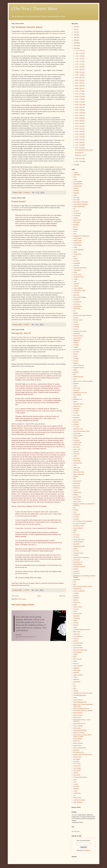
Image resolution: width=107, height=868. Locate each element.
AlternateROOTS (78, 184)
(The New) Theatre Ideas (34, 9)
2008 (75, 43)
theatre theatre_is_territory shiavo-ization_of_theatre (83, 736)
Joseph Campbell (78, 436)
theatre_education (78, 743)
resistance (76, 623)
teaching (76, 691)
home (75, 397)
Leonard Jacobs (77, 442)
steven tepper (77, 670)
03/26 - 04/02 (79, 121)
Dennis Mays (77, 309)
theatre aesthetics (78, 700)
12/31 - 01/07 (79, 51)
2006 (75, 48)
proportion (76, 598)
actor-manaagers (78, 182)
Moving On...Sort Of (21, 333)
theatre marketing (78, 726)
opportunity (76, 544)
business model (77, 238)
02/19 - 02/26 (79, 134)
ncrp (74, 508)
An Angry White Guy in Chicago (27, 337)
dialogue (76, 313)
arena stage (76, 197)
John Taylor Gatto (78, 429)
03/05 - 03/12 (79, 129)
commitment (77, 263)
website (75, 791)
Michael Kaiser (77, 481)
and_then (76, 188)
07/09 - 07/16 (79, 97)
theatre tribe (77, 741)
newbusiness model (79, 526)
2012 (75, 32)
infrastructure (77, 406)
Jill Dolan (76, 424)
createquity (76, 284)
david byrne (76, 299)
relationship (76, 618)
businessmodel (77, 243)
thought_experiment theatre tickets (83, 755)
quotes (75, 605)
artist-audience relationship (81, 202)
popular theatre (77, 589)
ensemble (76, 343)
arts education (77, 213)
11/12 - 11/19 (79, 61)
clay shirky (76, 261)
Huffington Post (78, 399)
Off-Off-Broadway (78, 542)
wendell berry (77, 793)
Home (39, 596)
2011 (75, 35)
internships (76, 411)
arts (74, 209)
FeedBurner (87, 850)
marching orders (78, 463)
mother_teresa (77, 492)
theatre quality (77, 728)
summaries (76, 679)
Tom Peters (76, 761)
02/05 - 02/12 (79, 140)
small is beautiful (78, 666)
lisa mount (76, 452)
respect (75, 627)
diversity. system (78, 320)
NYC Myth (76, 535)
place (75, 584)
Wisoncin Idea (77, 798)
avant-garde (76, 222)
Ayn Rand (76, 225)
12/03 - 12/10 (79, 53)
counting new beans (79, 277)
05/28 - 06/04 (79, 110)
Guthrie (75, 386)
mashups (76, 476)
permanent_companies (79, 567)
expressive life (77, 349)
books (75, 234)
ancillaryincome (78, 186)
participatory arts (78, 562)
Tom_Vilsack (77, 764)
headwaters (76, 390)
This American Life (79, 752)
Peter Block (76, 573)
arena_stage (76, 200)
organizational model (79, 546)
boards (75, 231)
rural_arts (76, 639)
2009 (75, 40)
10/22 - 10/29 (79, 67)
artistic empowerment (79, 207)
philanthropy (77, 580)
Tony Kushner (77, 768)
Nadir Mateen (77, 499)
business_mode (77, 241)
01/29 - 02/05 (79, 142)
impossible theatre (78, 404)
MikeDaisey (77, 488)
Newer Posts (15, 596)
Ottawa (75, 548)
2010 (75, 38)
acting (75, 179)
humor (75, 402)
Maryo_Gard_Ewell (79, 474)
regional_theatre (78, 614)
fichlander (76, 359)
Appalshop (76, 193)
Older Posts (62, 596)
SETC (75, 657)
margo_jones (77, 467)
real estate (76, 609)
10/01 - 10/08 (79, 75)
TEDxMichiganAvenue (80, 695)
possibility (76, 593)
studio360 (76, 673)
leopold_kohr (77, 445)
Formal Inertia (16, 33)
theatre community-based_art (81, 708)
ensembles (76, 345)
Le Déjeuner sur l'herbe (18, 208)
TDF (75, 688)
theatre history (77, 717)
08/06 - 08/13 (79, 88)
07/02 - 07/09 (79, 99)
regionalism (76, 616)
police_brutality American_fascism (83, 586)
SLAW (75, 661)
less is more (76, 447)
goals (75, 374)
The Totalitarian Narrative (57, 33)
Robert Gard (77, 632)
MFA (75, 479)
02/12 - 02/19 (79, 137)
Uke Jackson (77, 775)
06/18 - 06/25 (79, 105)
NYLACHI (76, 537)
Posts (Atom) (22, 599)
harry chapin (77, 388)
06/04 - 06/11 (79, 107)
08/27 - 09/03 (79, 83)
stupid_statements (78, 675)
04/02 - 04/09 (79, 118)
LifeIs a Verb (77, 449)
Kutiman (76, 438)
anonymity (76, 191)
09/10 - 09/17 (79, 78)
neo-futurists (77, 514)
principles (76, 595)
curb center (76, 293)
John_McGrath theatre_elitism (81, 431)
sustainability (77, 682)
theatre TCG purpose (79, 733)
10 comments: (27, 192)
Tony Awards (77, 766)
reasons (75, 611)
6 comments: (26, 590)
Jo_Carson (76, 427)
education (76, 329)
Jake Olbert (76, 418)
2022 (75, 29)
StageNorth (76, 668)
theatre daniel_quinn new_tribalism (83, 711)
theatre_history (77, 746)
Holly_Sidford (77, 395)
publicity (76, 600)
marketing (76, 470)
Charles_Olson (77, 254)
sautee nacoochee (78, 648)
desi (74, 311)
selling (75, 654)
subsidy (75, 677)
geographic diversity (79, 368)
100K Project (77, 175)
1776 (75, 177)
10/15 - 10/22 (79, 70)
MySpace (76, 495)
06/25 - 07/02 (79, 102)
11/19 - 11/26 (79, 59)
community (76, 265)
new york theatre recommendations (83, 521)
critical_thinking (78, 288)
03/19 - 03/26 (79, 124)
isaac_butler (77, 415)
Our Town (76, 551)
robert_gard (76, 634)
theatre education (78, 713)
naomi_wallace (77, 501)
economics (76, 324)
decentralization (78, 306)
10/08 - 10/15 (79, 72)
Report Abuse (76, 807)
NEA (75, 512)
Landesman (76, 440)
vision (75, 782)
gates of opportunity (79, 365)
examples (76, 347)
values (75, 780)
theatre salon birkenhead (80, 730)
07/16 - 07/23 (79, 94)
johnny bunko (77, 433)
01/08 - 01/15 (79, 159)
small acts (76, 664)
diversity (76, 318)
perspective (76, 571)
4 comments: (26, 324)
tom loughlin (77, 759)
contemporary (77, 270)
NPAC (75, 530)
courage (75, 279)
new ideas (76, 517)
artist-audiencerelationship (80, 204)
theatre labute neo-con (79, 723)
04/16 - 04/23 (79, 115)
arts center (76, 211)
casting (75, 247)
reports (75, 620)
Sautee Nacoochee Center (80, 650)
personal (76, 569)
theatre (75, 698)
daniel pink (76, 295)
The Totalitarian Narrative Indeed (27, 27)
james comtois (77, 420)
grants (75, 379)
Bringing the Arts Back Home (81, 236)
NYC (75, 533)
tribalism (76, 773)
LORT (75, 456)
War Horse (76, 786)
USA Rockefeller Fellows (80, 777)
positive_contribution (79, 591)
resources (76, 625)
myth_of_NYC (77, 497)
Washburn (76, 789)
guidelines (76, 384)
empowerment (77, 338)
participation (77, 560)
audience (76, 218)
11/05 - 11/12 (79, 64)
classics (75, 259)
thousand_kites (77, 757)
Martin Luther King (79, 472)
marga (75, 465)
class (75, 256)
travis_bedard (77, 770)
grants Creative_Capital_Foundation (83, 381)
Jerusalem (76, 422)
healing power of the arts (80, 393)
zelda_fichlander (78, 802)
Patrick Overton (78, 564)
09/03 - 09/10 (79, 80)
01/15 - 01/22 (79, 148)
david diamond (77, 302)
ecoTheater (76, 327)
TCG (75, 686)
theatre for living (78, 715)
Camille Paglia (77, 245)
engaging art (77, 340)
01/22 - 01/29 (79, 145)
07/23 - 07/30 (79, 91)
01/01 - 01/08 (79, 161)
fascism (75, 356)
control (75, 272)
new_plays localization (79, 523)
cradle (75, 281)
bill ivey (76, 227)
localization (76, 454)
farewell (76, 354)
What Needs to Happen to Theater (23, 605)
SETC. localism (78, 659)
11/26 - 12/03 (79, 56)
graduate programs (78, 377)
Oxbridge (76, 555)
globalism (76, 372)
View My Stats (76, 832)
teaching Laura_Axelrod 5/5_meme (83, 693)
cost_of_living (77, 275)
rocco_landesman (78, 636)
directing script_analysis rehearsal (82, 315)
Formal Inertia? (19, 201)
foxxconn (76, 361)
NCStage (76, 510)
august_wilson (77, 220)
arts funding (77, 216)
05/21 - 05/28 (79, 113)
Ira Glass (76, 413)
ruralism (76, 641)
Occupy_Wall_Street (79, 539)
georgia (75, 370)
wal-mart (76, 784)
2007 (75, 46)
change (75, 252)
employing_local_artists (80, 331)
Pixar (75, 582)
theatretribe (76, 750)
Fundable (76, 363)
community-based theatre (80, 268)
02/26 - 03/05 (79, 132)
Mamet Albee (77, 461)
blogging (76, 229)
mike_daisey (77, 486)
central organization (79, 250)
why (74, 795)
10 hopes (76, 172)
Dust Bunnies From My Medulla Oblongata (40, 339)
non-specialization (78, 528)
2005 (75, 165)
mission (75, 490)
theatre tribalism (78, 739)
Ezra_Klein (76, 352)
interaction (76, 408)
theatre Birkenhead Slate (80, 702)
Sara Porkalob (77, 645)
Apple (75, 195)
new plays (76, 519)
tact (74, 684)
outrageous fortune (78, 553)
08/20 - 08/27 (79, 86)
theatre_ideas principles (80, 748)
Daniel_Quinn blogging (80, 297)
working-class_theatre (79, 800)
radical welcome (78, 607)
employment (77, 334)
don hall (76, 322)
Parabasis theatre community (81, 558)
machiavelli (76, 458)
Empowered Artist (78, 336)
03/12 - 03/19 (79, 126)
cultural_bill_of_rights (79, 290)
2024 (75, 27)
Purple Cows (77, 602)
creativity (76, 286)
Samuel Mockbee (78, 643)
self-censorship (77, 652)
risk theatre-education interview (82, 630)
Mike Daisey (77, 483)
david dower (77, 304)
